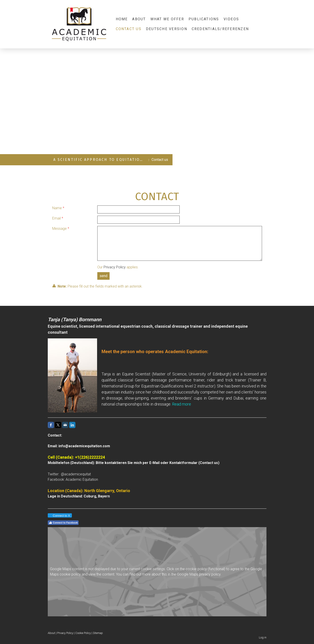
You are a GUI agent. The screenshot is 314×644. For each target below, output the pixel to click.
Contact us (129, 29)
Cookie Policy (83, 633)
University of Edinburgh (209, 374)
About (139, 19)
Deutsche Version (167, 29)
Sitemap (98, 633)
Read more (182, 404)
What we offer (167, 19)
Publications (204, 19)
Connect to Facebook (63, 523)
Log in (263, 637)
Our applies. (118, 267)
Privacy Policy (115, 267)
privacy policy (210, 574)
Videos (231, 19)
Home (122, 19)
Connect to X (60, 516)
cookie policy (196, 569)
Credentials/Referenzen (220, 29)
